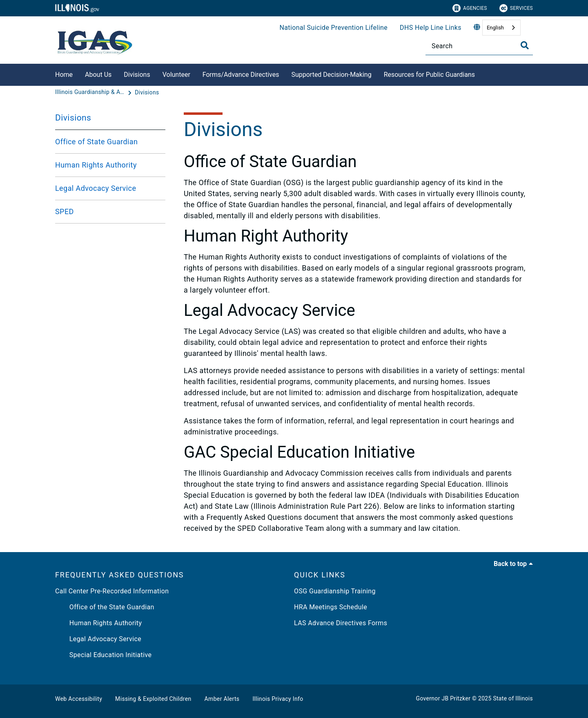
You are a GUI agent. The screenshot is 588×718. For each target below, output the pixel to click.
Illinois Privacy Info (278, 699)
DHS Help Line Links (431, 28)
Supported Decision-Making (331, 75)
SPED (65, 211)
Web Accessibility (79, 699)
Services (516, 8)
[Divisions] (147, 92)
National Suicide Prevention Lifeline (333, 28)
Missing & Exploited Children (153, 699)
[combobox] (501, 28)
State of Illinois (513, 698)
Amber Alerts (222, 699)
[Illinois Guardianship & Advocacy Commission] (91, 92)
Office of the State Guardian (105, 607)
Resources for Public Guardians (429, 75)
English (495, 28)
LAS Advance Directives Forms (341, 623)
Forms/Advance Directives (241, 75)
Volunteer (176, 75)
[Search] (479, 46)
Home (64, 75)
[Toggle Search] (525, 45)
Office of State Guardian (96, 142)
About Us (98, 75)
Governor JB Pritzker (443, 698)
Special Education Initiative (103, 655)
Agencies (470, 8)
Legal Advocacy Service (96, 188)
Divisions (137, 75)
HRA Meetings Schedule (331, 607)
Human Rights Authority (96, 165)
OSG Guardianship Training (335, 591)
